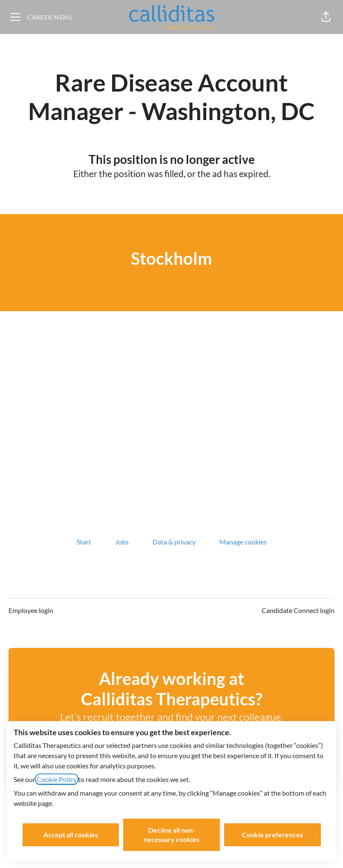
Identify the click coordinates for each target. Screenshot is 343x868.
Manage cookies (243, 542)
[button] (326, 17)
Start (84, 542)
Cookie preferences (272, 835)
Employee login (31, 610)
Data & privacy (174, 542)
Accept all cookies (71, 835)
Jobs (122, 542)
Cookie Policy (57, 779)
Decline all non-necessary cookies (171, 835)
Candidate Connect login (298, 610)
